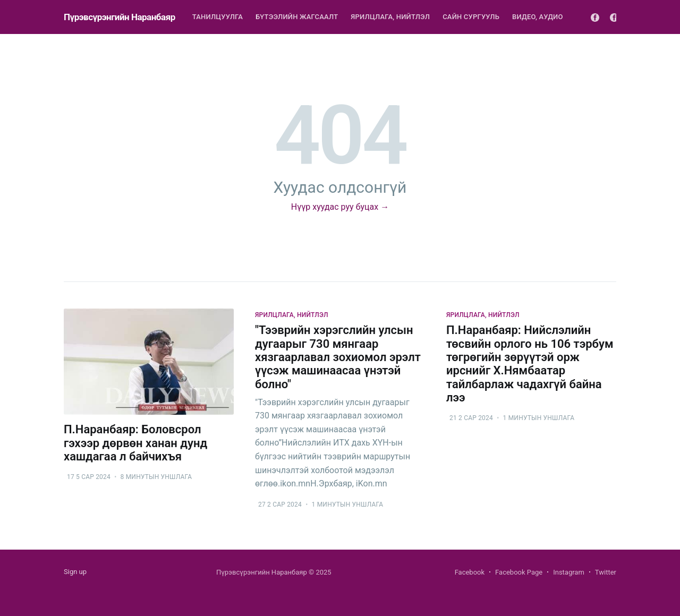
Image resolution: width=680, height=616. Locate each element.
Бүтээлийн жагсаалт (297, 17)
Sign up (75, 572)
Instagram (569, 572)
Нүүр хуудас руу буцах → (340, 207)
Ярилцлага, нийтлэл (390, 17)
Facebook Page (519, 572)
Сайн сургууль (471, 17)
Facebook (470, 572)
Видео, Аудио (538, 17)
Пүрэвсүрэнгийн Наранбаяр (120, 17)
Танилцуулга (218, 17)
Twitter (606, 572)
